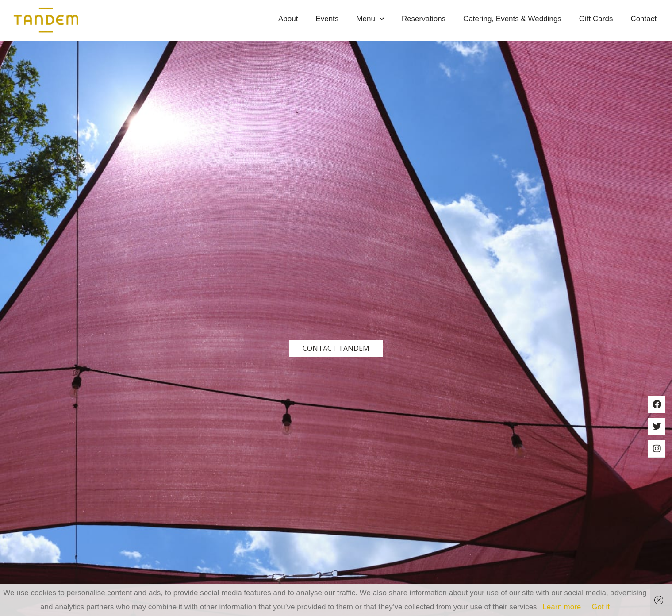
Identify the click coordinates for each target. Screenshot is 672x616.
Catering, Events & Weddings (512, 19)
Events (327, 19)
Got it (601, 607)
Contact (643, 19)
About (288, 19)
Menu (370, 19)
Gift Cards (596, 19)
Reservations (424, 19)
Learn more (562, 607)
